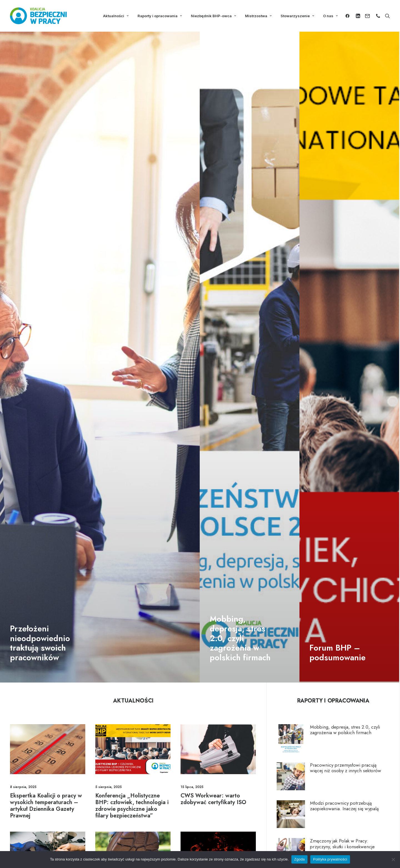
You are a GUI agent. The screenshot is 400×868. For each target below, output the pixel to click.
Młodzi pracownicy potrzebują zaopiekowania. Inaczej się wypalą (344, 806)
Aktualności (116, 16)
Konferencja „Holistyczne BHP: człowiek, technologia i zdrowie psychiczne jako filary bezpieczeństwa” (132, 806)
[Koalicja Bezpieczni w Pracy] (38, 16)
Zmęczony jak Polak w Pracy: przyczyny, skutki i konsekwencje (342, 844)
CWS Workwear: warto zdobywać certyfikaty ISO (213, 799)
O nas (330, 16)
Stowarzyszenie (297, 16)
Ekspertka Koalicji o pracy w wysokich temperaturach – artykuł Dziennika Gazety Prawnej (46, 806)
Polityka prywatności (330, 859)
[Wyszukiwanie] (386, 16)
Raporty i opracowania (160, 16)
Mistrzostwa (258, 16)
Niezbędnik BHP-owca (213, 16)
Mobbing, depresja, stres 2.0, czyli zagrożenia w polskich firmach (345, 730)
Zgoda (299, 859)
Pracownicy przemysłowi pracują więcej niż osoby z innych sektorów (346, 768)
